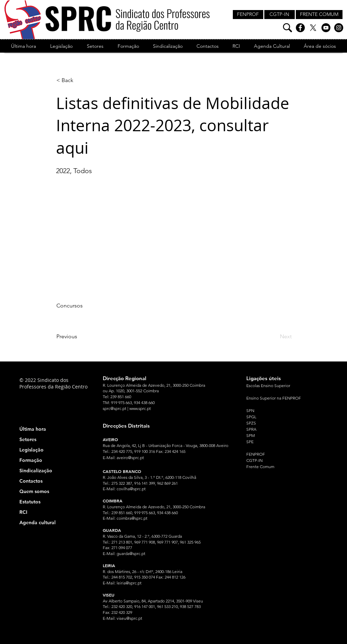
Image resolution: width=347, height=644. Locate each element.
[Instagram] (339, 28)
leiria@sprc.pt (129, 583)
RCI (23, 512)
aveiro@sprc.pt (130, 458)
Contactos (31, 481)
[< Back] (79, 80)
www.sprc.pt (140, 408)
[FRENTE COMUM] (319, 15)
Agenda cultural (38, 522)
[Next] (274, 337)
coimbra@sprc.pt (132, 518)
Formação (31, 460)
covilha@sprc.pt (131, 489)
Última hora (33, 429)
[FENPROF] (248, 15)
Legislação (31, 450)
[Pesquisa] (287, 28)
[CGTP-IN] (280, 15)
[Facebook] (300, 28)
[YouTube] (326, 28)
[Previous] (79, 337)
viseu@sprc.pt (129, 618)
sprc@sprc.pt (115, 408)
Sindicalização (36, 471)
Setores (28, 439)
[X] (313, 28)
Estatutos (30, 502)
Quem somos (34, 491)
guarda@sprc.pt (131, 553)
